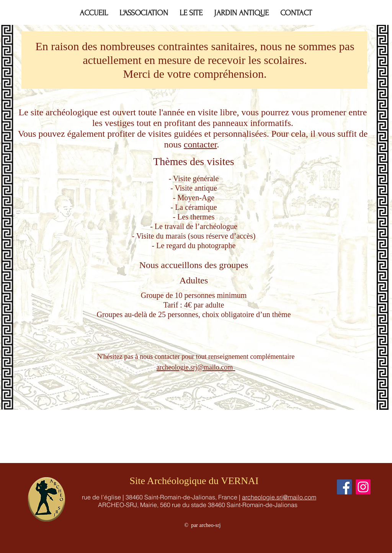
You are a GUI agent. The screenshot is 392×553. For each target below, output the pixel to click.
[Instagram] (363, 487)
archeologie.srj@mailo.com (279, 497)
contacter (200, 144)
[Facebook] (344, 487)
